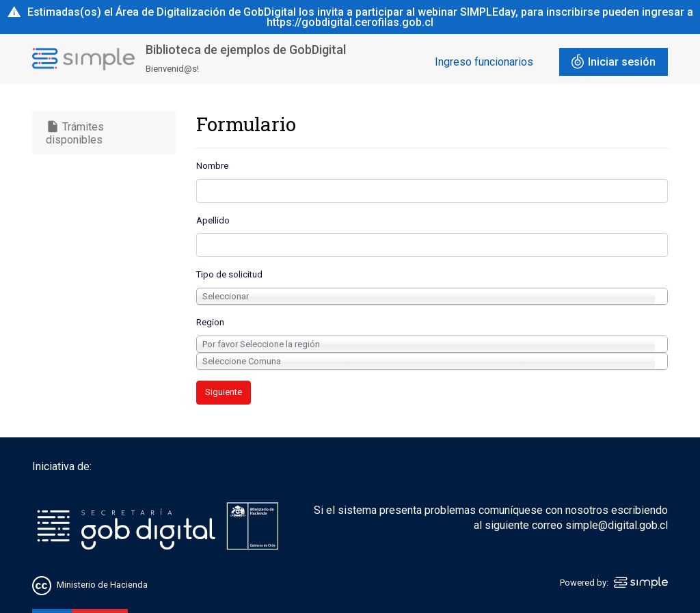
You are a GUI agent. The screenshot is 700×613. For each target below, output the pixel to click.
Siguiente (224, 392)
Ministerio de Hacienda (102, 585)
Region (210, 322)
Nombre (212, 166)
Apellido (213, 220)
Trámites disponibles (75, 133)
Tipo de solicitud (229, 274)
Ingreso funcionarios (484, 62)
